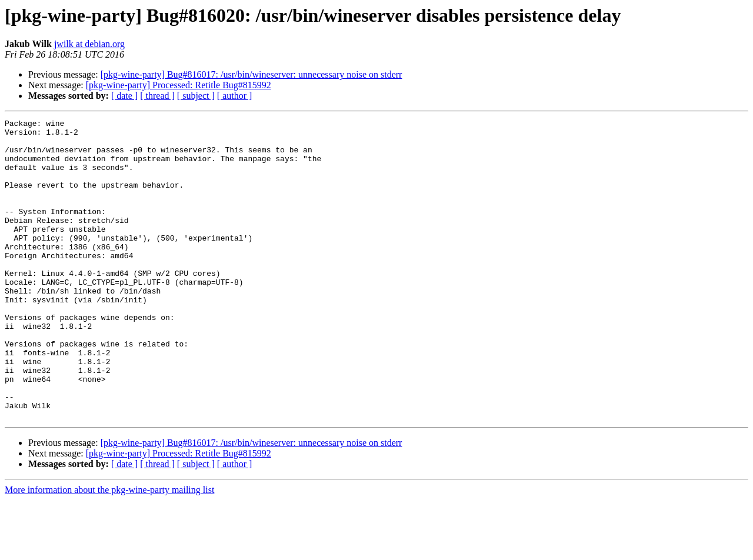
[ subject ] (196, 96)
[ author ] (235, 96)
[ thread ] (157, 96)
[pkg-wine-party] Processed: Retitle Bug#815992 (179, 85)
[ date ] (124, 96)
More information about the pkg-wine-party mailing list (109, 550)
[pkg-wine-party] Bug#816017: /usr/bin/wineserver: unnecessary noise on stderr (251, 74)
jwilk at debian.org (89, 44)
